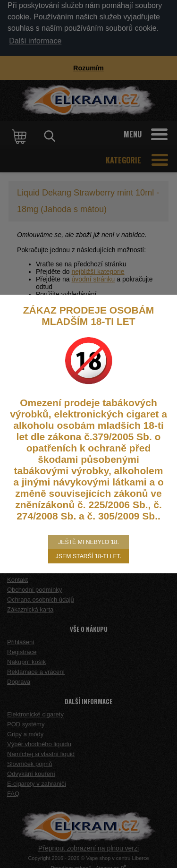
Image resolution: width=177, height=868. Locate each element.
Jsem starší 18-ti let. (88, 556)
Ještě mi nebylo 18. (88, 542)
